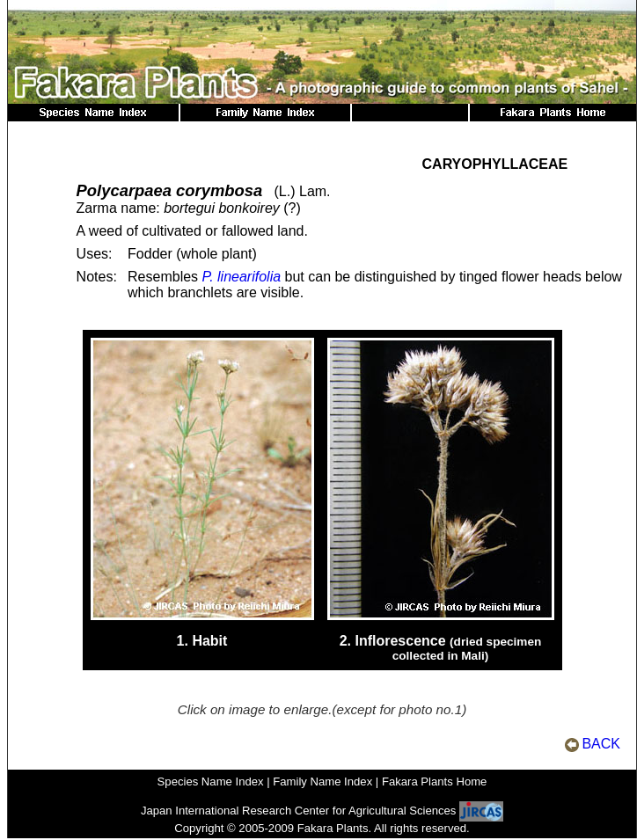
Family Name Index (322, 782)
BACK (601, 744)
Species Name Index (211, 782)
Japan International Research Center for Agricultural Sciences (299, 811)
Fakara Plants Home (435, 782)
